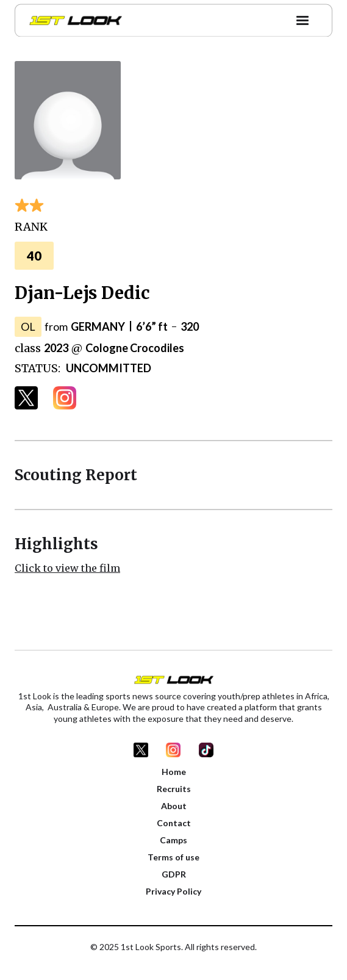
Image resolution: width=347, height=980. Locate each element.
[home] (73, 18)
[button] (302, 18)
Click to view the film (67, 568)
